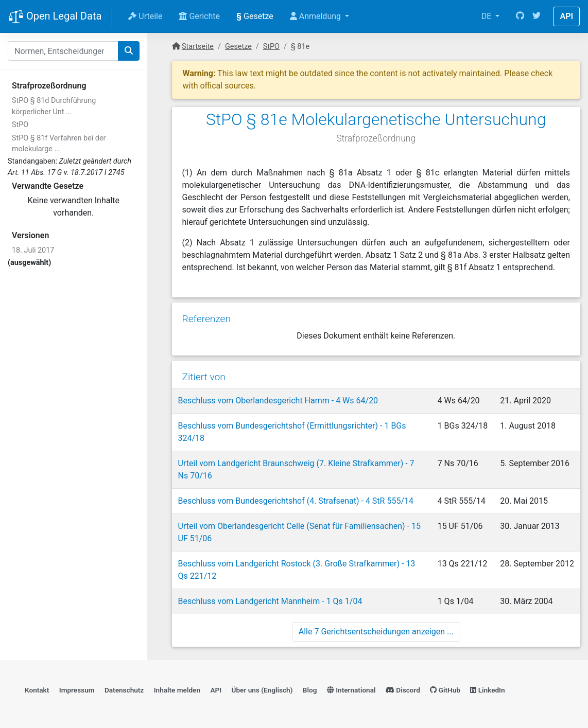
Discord (403, 690)
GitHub (445, 690)
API (566, 16)
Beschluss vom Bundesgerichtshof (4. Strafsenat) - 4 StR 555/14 (296, 501)
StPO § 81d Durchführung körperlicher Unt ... (54, 106)
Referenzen (207, 319)
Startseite (198, 47)
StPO (20, 125)
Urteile (145, 16)
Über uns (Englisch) (262, 690)
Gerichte (199, 16)
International (351, 690)
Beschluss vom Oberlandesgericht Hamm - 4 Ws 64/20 (278, 401)
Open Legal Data (55, 17)
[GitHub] (520, 16)
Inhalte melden (177, 690)
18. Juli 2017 (33, 250)
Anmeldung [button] (316, 16)
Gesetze (255, 16)
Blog (310, 690)
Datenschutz (124, 690)
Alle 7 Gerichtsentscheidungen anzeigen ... (376, 632)
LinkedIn (487, 690)
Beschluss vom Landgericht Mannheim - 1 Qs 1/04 (270, 601)
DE (488, 16)
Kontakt (37, 690)
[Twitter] (537, 16)
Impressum (77, 690)
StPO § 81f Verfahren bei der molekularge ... (59, 144)
